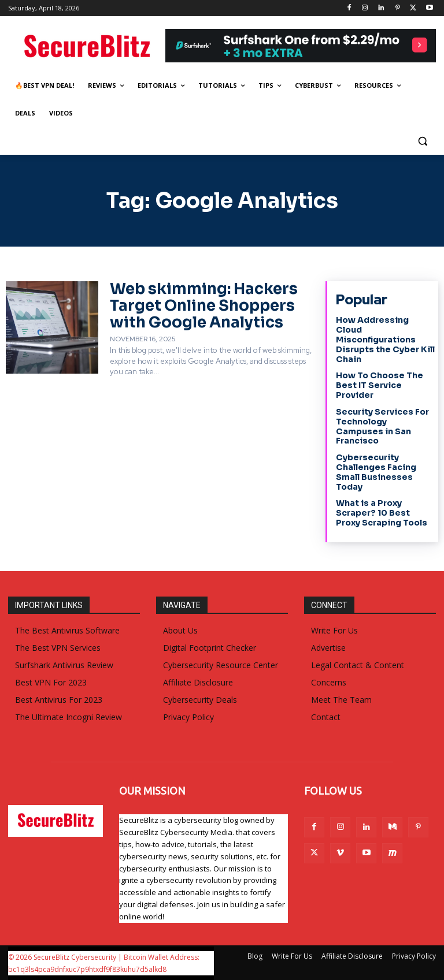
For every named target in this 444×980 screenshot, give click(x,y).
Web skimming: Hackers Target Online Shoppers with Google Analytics (204, 305)
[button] (422, 141)
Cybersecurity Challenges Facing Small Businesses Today (376, 472)
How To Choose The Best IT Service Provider (380, 385)
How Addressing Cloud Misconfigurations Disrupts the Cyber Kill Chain (385, 339)
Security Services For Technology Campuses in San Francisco (382, 426)
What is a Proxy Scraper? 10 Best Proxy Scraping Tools (382, 513)
